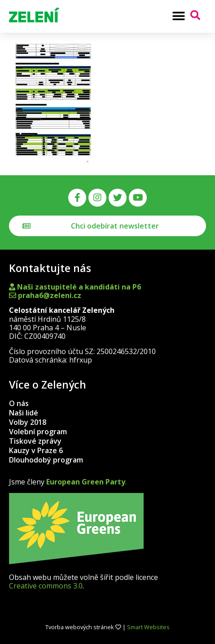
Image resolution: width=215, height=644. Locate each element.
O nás (19, 403)
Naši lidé (24, 413)
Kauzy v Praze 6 (36, 450)
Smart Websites (148, 627)
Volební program (38, 432)
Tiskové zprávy (35, 441)
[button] (178, 16)
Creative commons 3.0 (46, 586)
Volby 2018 (28, 422)
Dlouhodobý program (46, 460)
